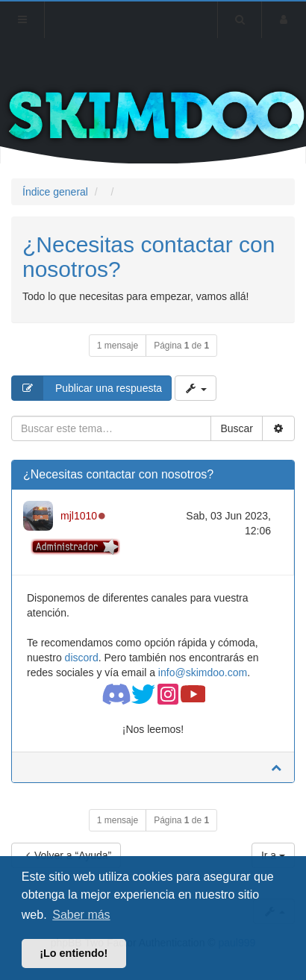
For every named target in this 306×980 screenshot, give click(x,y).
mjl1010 (79, 516)
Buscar (237, 428)
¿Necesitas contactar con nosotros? (118, 474)
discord (82, 658)
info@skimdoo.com (203, 672)
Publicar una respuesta (87, 388)
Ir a (273, 855)
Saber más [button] (81, 915)
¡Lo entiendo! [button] (74, 953)
